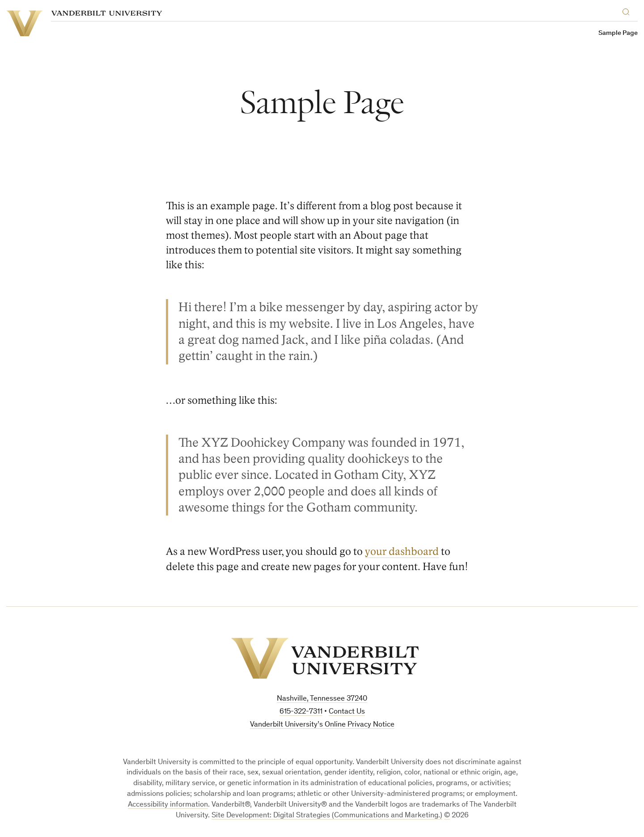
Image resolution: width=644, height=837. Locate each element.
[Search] (628, 11)
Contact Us (347, 712)
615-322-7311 (301, 712)
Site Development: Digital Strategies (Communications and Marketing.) (327, 816)
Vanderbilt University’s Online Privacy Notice (322, 725)
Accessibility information (168, 805)
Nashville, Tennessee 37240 (322, 699)
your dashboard (402, 552)
